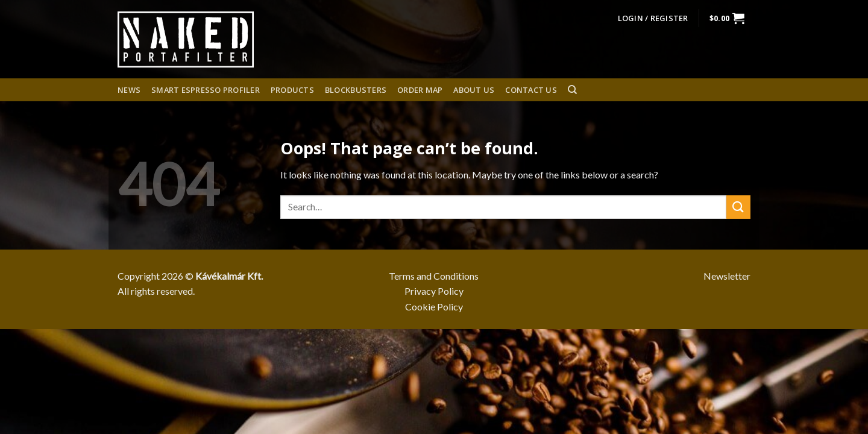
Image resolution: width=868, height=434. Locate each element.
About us (474, 90)
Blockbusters (356, 90)
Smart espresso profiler (206, 90)
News (129, 90)
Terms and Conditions (434, 276)
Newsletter (727, 276)
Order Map (420, 90)
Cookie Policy (434, 307)
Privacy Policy (434, 291)
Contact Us (531, 90)
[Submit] (738, 207)
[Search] (572, 90)
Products (292, 90)
